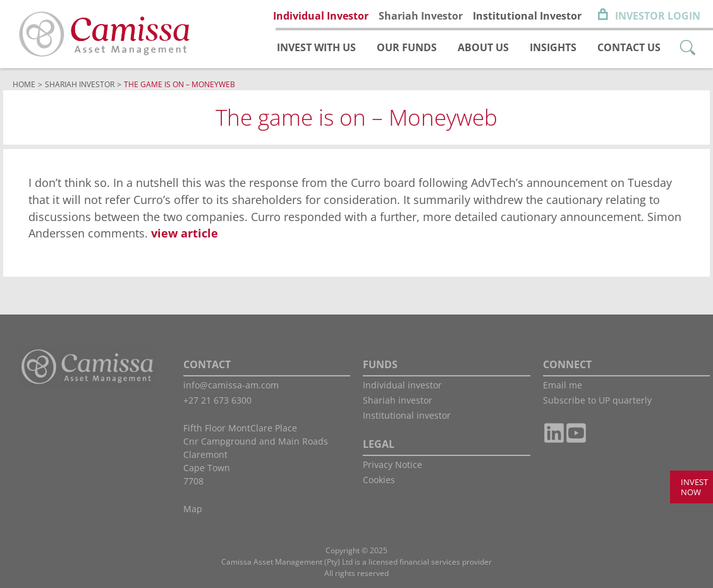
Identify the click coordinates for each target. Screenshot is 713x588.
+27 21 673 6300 (217, 400)
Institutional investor (407, 415)
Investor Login (658, 16)
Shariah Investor (421, 16)
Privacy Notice (393, 465)
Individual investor (402, 385)
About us (483, 47)
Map (193, 509)
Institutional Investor (527, 16)
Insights (553, 47)
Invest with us (316, 47)
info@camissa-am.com (231, 385)
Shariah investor (398, 400)
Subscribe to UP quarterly (597, 400)
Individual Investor (321, 16)
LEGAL (379, 444)
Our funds (407, 47)
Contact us (629, 47)
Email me (563, 385)
